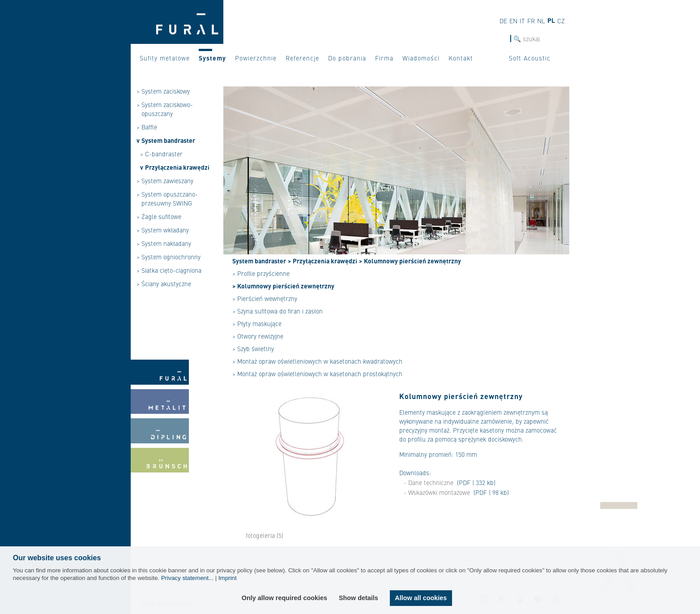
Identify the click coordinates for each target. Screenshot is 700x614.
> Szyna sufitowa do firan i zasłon (277, 311)
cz (561, 21)
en (513, 21)
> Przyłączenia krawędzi (322, 261)
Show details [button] (359, 598)
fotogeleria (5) (265, 535)
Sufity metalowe (165, 58)
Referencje (302, 58)
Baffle (149, 127)
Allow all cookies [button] (421, 598)
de (503, 21)
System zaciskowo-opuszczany (167, 109)
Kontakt (461, 58)
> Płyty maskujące (257, 323)
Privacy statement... (187, 578)
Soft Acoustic (530, 58)
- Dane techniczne (429, 482)
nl (541, 21)
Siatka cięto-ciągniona (171, 270)
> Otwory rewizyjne (258, 336)
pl (551, 20)
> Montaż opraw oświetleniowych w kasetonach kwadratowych (317, 361)
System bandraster (168, 140)
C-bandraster (164, 154)
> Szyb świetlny (253, 348)
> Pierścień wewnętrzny (265, 298)
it (522, 21)
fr (531, 21)
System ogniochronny (171, 257)
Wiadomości (421, 58)
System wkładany (165, 230)
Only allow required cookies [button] (284, 598)
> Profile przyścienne (261, 273)
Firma (384, 58)
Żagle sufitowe (161, 216)
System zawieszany (167, 180)
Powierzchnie (256, 58)
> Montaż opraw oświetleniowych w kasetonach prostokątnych (317, 374)
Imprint (228, 578)
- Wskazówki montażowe (437, 492)
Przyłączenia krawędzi (177, 167)
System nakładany (166, 243)
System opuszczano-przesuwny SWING (170, 198)
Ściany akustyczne (166, 283)
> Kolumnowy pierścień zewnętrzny (410, 261)
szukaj (502, 39)
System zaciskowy (166, 91)
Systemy (212, 58)
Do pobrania (347, 58)
